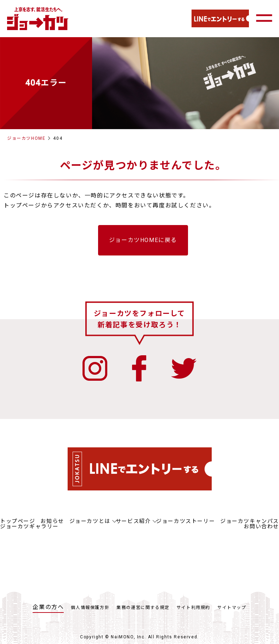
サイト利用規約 (193, 608)
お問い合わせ (261, 527)
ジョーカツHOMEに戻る (143, 240)
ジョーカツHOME (26, 138)
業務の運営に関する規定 (143, 608)
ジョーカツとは (90, 521)
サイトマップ (232, 608)
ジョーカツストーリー (186, 521)
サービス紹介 (133, 521)
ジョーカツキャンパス (250, 521)
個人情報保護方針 (90, 608)
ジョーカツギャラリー (29, 527)
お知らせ (52, 521)
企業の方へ (48, 607)
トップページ (18, 521)
